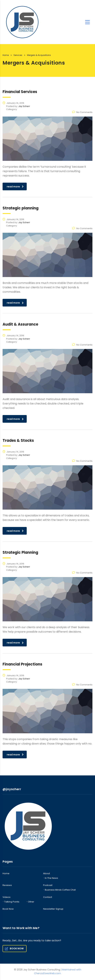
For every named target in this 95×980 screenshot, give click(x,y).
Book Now (8, 909)
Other (31, 902)
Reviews (7, 885)
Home (6, 55)
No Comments (82, 112)
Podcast (48, 885)
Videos (7, 897)
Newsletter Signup (53, 909)
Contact (48, 897)
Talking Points (12, 902)
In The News (51, 878)
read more (15, 187)
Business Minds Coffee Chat (60, 890)
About (46, 874)
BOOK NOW (14, 948)
